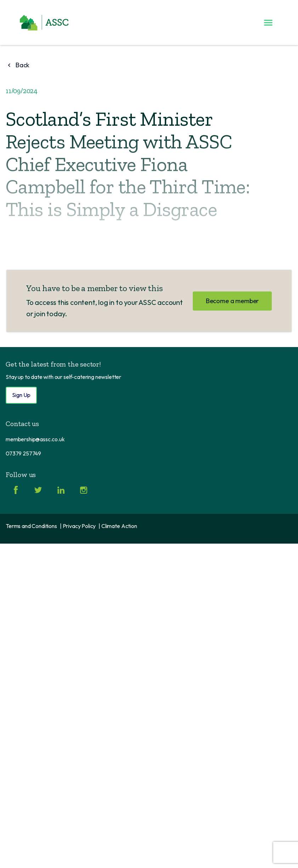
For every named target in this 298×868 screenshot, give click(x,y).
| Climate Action (118, 526)
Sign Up (21, 395)
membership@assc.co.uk (35, 439)
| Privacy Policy (78, 526)
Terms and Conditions (31, 526)
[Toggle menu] (268, 23)
